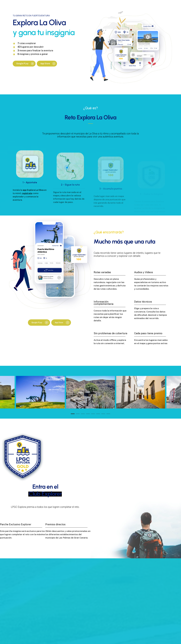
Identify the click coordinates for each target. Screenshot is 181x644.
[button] (24, 64)
